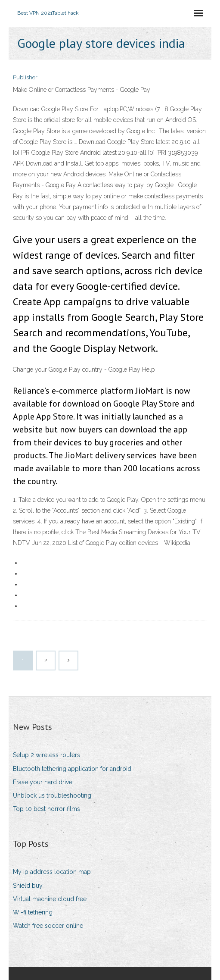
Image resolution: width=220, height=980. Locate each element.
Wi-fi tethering (33, 912)
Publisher (25, 77)
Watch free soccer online (48, 926)
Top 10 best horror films (46, 809)
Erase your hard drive (43, 782)
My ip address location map (52, 872)
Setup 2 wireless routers (46, 755)
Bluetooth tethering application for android (72, 769)
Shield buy (28, 886)
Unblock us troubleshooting (52, 795)
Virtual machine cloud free (50, 899)
